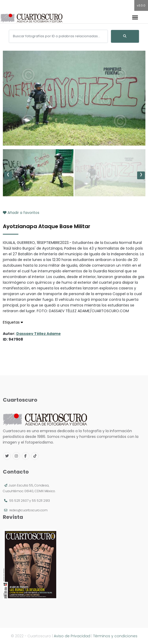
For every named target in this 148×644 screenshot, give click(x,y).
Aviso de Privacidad (72, 636)
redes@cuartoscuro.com (28, 510)
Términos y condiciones (115, 636)
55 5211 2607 (19, 501)
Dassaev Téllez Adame (39, 334)
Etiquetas (13, 322)
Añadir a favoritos (21, 213)
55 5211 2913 (41, 501)
